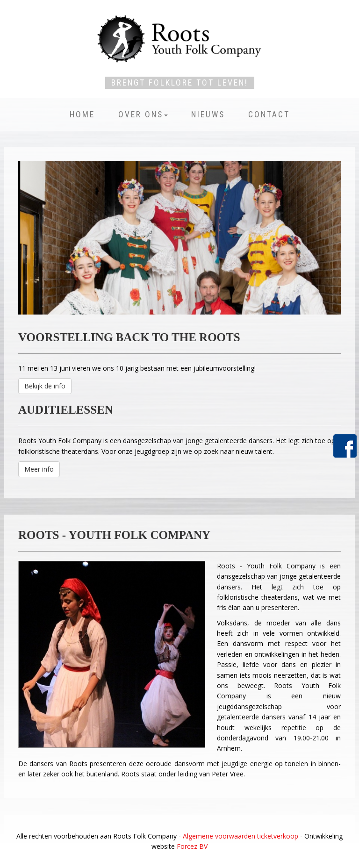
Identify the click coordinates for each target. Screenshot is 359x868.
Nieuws (208, 115)
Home (82, 115)
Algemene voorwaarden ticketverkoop (241, 836)
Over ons (143, 115)
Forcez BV (192, 846)
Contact (269, 115)
